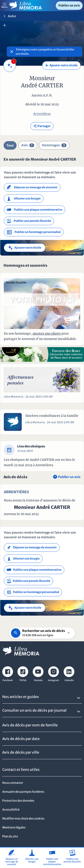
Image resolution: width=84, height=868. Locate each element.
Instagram (54, 680)
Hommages (54, 145)
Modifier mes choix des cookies (23, 819)
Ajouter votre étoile (61, 65)
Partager (42, 126)
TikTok (23, 680)
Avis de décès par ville (21, 752)
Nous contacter (13, 783)
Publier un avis (69, 5)
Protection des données (18, 801)
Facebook (8, 680)
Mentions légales (14, 827)
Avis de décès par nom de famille (30, 725)
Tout (10, 145)
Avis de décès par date (21, 739)
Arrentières (42, 114)
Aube (12, 16)
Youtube (38, 680)
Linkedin (69, 680)
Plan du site (10, 836)
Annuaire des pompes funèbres (23, 792)
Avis (28, 145)
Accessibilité (11, 810)
